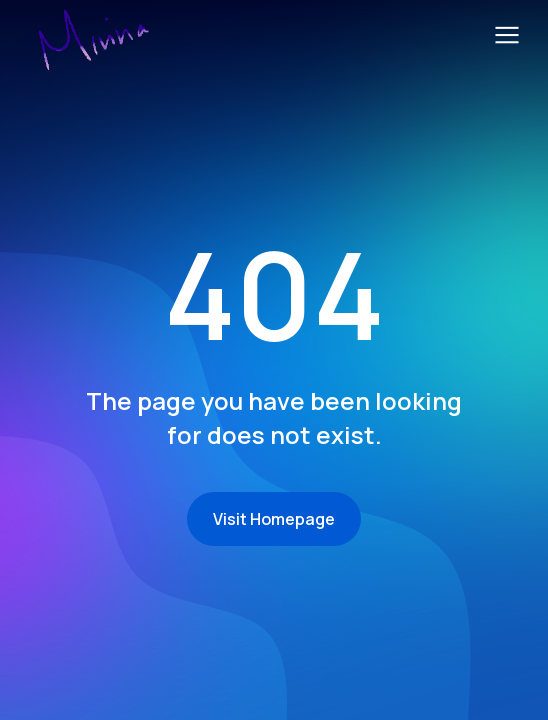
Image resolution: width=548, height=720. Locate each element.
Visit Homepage (274, 519)
